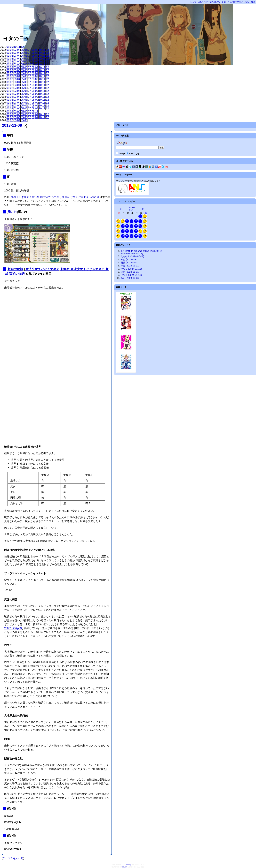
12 (22, 47)
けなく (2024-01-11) (131, 269)
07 (29, 50)
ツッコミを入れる (13, 858)
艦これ (12, 212)
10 (15, 47)
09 (12, 47)
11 (19, 47)
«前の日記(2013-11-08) (209, 2)
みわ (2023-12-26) (130, 278)
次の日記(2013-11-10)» (238, 2)
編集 (253, 2)
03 (15, 50)
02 (12, 50)
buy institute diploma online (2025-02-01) (142, 251)
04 (19, 50)
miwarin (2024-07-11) (132, 254)
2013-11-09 (12, 125)
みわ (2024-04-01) (130, 259)
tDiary (128, 864)
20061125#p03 (13, 628)
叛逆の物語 (15, 269)
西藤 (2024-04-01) (130, 263)
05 (22, 50)
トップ (193, 2)
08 (8, 47)
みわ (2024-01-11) (130, 266)
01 (8, 50)
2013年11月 (132, 209)
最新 (224, 2)
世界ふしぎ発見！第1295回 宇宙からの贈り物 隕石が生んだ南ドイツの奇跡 (55, 197)
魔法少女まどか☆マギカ (42, 269)
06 (26, 50)
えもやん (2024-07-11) (132, 256)
